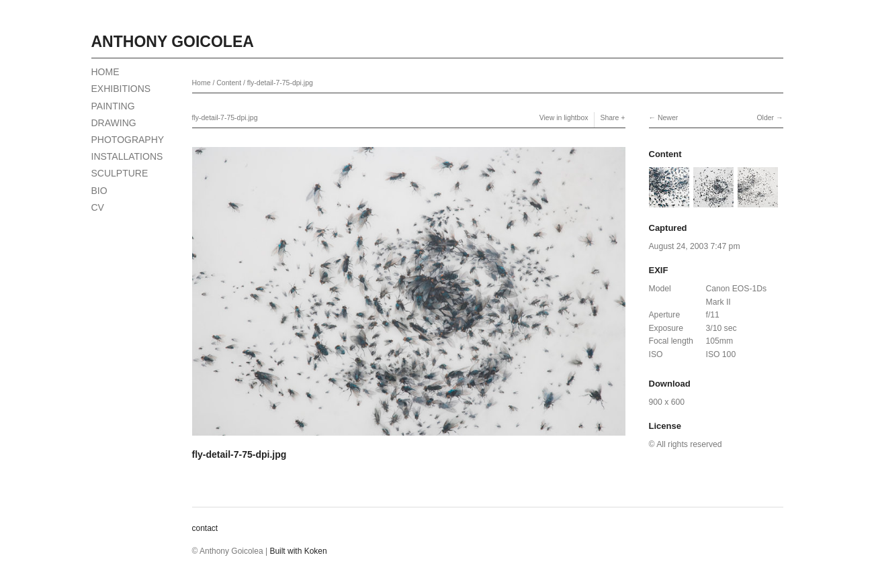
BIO (99, 191)
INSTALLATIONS (127, 156)
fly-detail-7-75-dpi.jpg (280, 83)
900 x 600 (667, 402)
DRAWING (114, 123)
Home (202, 83)
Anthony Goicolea (173, 42)
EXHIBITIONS (121, 89)
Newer (668, 117)
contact (205, 528)
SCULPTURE (120, 173)
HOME (105, 72)
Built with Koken (298, 551)
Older (765, 117)
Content (229, 83)
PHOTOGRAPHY (128, 140)
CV (98, 207)
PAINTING (113, 106)
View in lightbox (564, 117)
